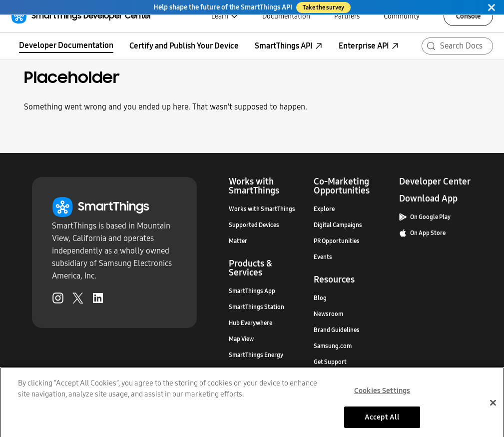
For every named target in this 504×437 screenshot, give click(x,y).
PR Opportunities (337, 241)
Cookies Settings (382, 395)
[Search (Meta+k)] (457, 46)
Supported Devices (254, 225)
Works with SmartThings (262, 209)
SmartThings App (252, 291)
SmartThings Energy (256, 355)
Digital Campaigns (338, 225)
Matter (238, 241)
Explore (324, 209)
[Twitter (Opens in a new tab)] (78, 300)
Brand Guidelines (337, 330)
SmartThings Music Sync (261, 371)
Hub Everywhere (251, 323)
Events (323, 257)
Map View (241, 339)
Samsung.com (333, 346)
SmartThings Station (256, 307)
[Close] (492, 7)
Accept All (382, 421)
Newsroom (328, 314)
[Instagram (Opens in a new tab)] (58, 300)
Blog (320, 298)
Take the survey (323, 7)
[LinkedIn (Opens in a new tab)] (98, 300)
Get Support (330, 362)
